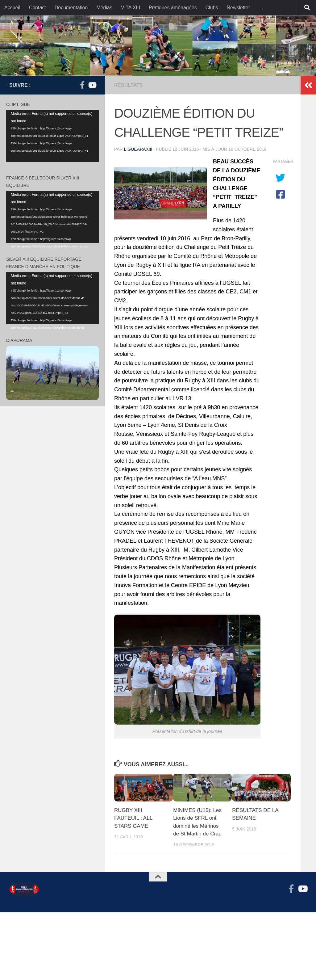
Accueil (12, 8)
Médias (104, 8)
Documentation (71, 8)
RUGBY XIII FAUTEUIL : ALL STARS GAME (133, 818)
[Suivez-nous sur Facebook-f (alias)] (82, 85)
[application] (52, 136)
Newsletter (238, 8)
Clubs (212, 8)
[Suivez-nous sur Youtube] (92, 85)
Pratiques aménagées (173, 8)
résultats (128, 85)
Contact (37, 8)
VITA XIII (131, 8)
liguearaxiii (138, 149)
